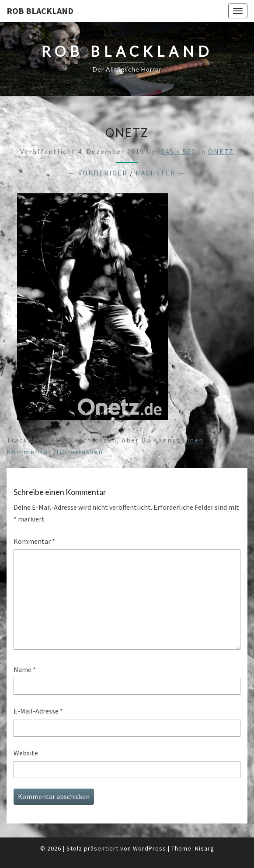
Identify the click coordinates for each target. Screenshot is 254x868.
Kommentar (34, 541)
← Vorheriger (98, 173)
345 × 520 (178, 151)
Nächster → (161, 173)
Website (26, 753)
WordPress (150, 848)
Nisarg (205, 848)
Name (25, 669)
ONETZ (221, 151)
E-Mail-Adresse (38, 711)
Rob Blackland (40, 11)
